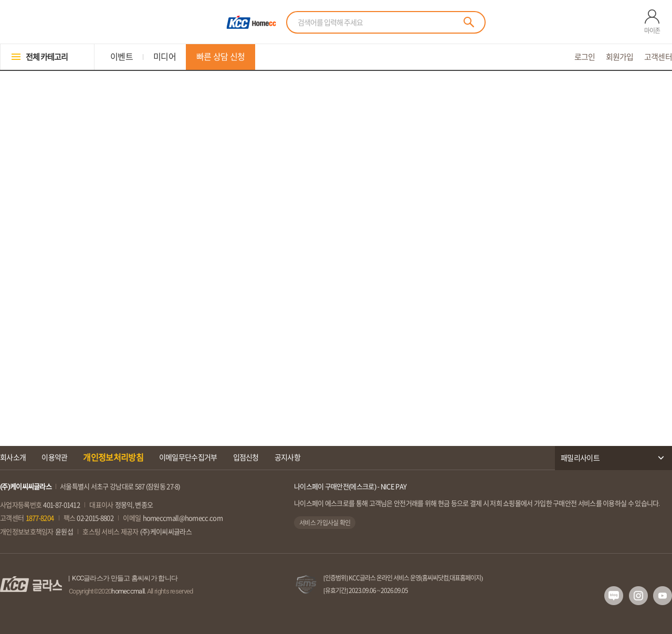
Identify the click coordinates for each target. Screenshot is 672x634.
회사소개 (13, 458)
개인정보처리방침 (113, 458)
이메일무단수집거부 (188, 458)
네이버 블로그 (614, 596)
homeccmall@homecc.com (183, 518)
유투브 (663, 596)
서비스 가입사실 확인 (325, 523)
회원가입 (620, 57)
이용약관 (54, 458)
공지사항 (287, 458)
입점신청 (246, 458)
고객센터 (658, 57)
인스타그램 (638, 596)
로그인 (585, 57)
